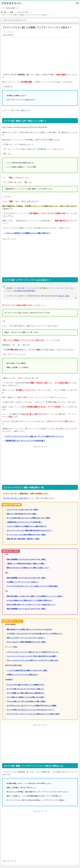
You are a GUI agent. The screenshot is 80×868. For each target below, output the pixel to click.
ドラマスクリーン (11, 3)
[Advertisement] (40, 256)
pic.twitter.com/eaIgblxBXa (25, 291)
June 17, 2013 (64, 296)
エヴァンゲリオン (8, 35)
